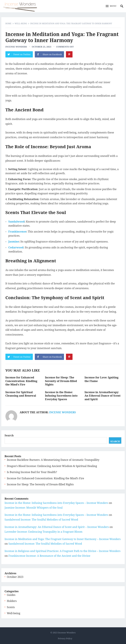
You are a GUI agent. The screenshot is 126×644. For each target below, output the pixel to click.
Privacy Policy (65, 638)
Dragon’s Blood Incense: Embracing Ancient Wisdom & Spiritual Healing (52, 466)
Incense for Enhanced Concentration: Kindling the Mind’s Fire (21, 381)
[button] (111, 6)
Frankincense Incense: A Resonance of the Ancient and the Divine (49, 556)
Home (8, 23)
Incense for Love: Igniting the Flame (101, 379)
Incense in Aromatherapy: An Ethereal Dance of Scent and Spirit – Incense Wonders (57, 527)
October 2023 (15, 577)
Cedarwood (16, 247)
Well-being (21, 23)
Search (9, 435)
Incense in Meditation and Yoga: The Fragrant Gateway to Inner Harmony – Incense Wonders (63, 539)
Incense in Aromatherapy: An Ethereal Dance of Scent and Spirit (102, 396)
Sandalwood (16, 222)
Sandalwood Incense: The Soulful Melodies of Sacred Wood (41, 520)
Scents (11, 607)
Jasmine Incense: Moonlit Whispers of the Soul (34, 508)
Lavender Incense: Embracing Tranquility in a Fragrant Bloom (44, 532)
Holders (12, 601)
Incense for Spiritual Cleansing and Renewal (21, 394)
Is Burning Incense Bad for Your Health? (32, 472)
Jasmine (14, 242)
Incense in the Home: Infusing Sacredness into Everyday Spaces (61, 396)
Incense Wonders (16, 47)
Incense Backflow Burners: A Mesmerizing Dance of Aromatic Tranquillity (53, 460)
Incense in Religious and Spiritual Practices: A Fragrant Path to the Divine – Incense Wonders (63, 551)
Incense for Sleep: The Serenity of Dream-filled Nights (61, 381)
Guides (11, 595)
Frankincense (17, 232)
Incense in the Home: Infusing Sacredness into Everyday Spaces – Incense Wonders (56, 503)
